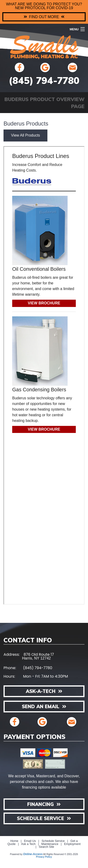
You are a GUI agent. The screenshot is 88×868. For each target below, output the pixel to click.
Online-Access (33, 854)
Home (14, 841)
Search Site (46, 847)
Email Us (30, 841)
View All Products (25, 135)
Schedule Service (53, 841)
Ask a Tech (28, 844)
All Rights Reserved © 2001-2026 (61, 854)
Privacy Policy (44, 857)
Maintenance (50, 844)
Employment (72, 844)
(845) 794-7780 (44, 80)
